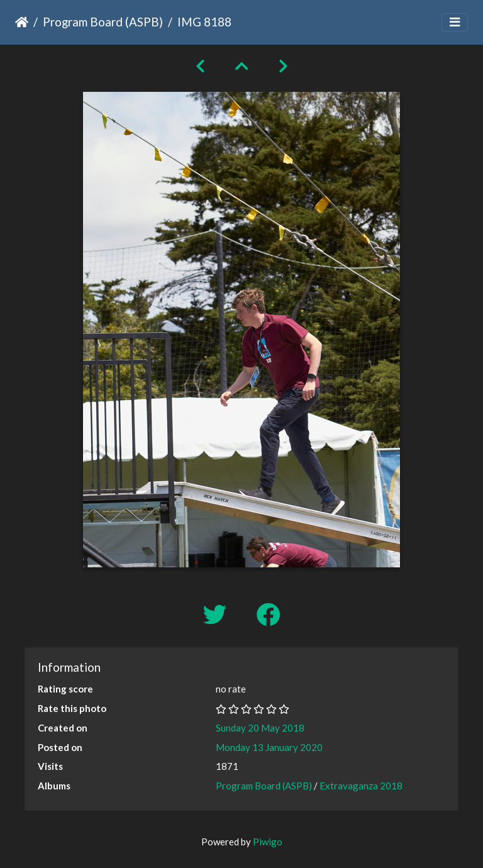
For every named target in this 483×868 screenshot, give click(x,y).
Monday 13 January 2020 (269, 747)
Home (22, 22)
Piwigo (268, 842)
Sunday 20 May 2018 (260, 728)
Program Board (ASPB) (103, 22)
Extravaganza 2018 (361, 786)
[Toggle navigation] (455, 22)
